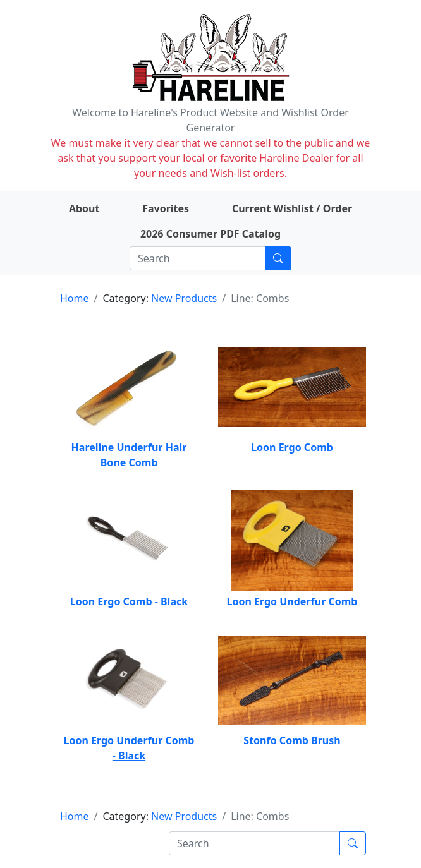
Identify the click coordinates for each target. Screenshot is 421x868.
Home (75, 298)
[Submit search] (278, 258)
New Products (184, 298)
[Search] (198, 258)
